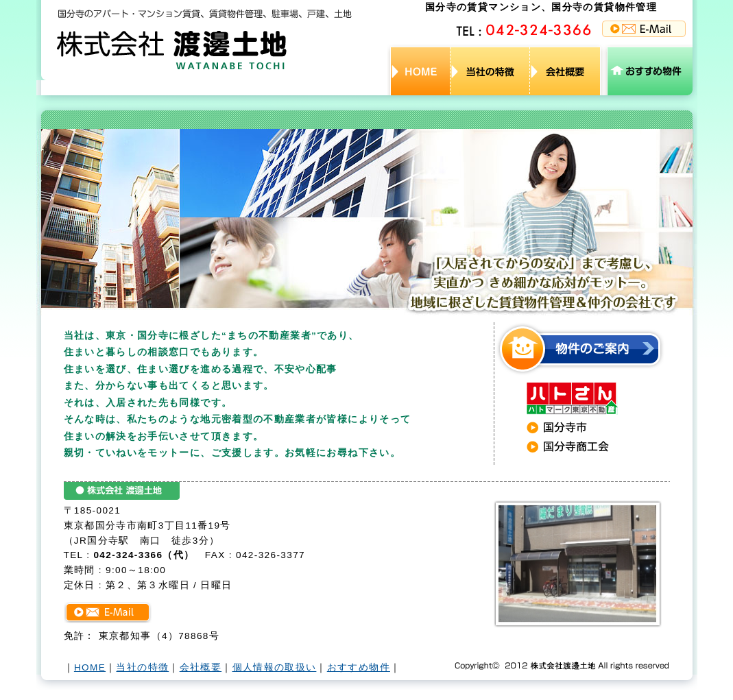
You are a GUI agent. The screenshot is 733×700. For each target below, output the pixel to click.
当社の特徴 (142, 667)
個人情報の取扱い (275, 667)
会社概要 (201, 667)
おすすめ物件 (359, 667)
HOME (90, 667)
